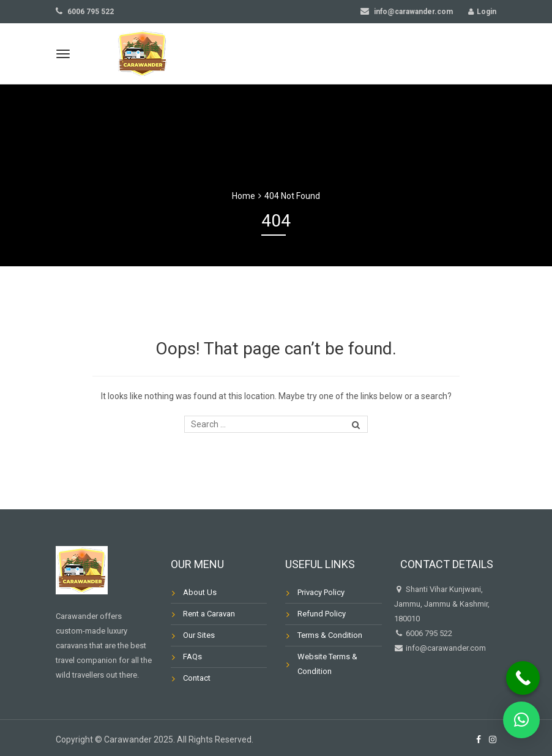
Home (244, 196)
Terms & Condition (330, 635)
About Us (200, 592)
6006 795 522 (85, 12)
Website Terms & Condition (327, 664)
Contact (197, 678)
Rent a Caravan (209, 614)
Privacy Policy (321, 592)
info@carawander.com (407, 12)
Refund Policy (322, 614)
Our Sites (199, 635)
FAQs (192, 657)
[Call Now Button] (523, 678)
